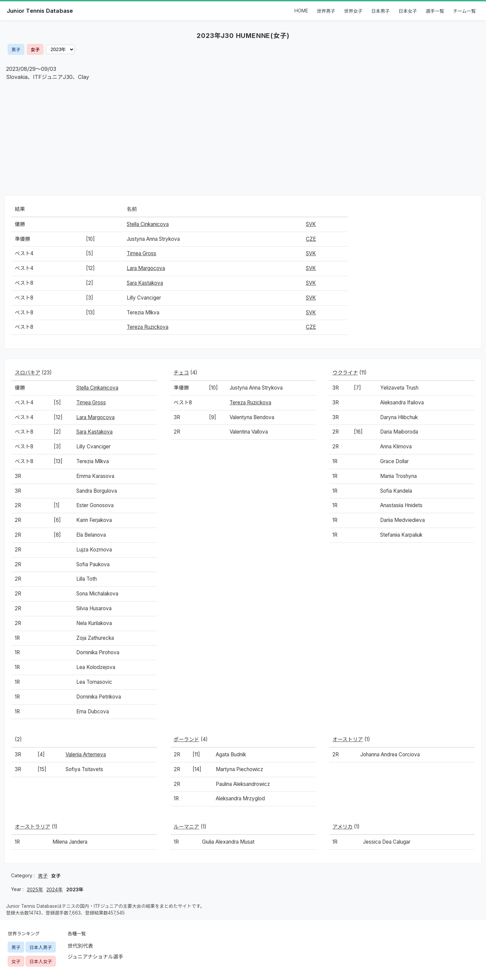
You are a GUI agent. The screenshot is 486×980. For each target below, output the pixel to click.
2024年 (54, 889)
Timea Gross (141, 253)
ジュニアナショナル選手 (95, 957)
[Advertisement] (243, 138)
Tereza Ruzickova (148, 327)
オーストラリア (33, 827)
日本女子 (408, 11)
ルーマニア (187, 827)
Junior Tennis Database (40, 11)
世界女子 (353, 11)
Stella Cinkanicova (148, 224)
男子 (16, 50)
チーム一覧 (464, 11)
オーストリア (348, 739)
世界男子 (326, 11)
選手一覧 (435, 11)
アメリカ (342, 827)
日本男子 (381, 11)
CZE (311, 239)
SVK (311, 224)
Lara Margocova (146, 268)
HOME (301, 11)
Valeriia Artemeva (86, 754)
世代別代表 (80, 946)
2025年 (35, 889)
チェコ (181, 373)
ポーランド (187, 739)
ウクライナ (345, 373)
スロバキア (28, 373)
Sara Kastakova (145, 283)
